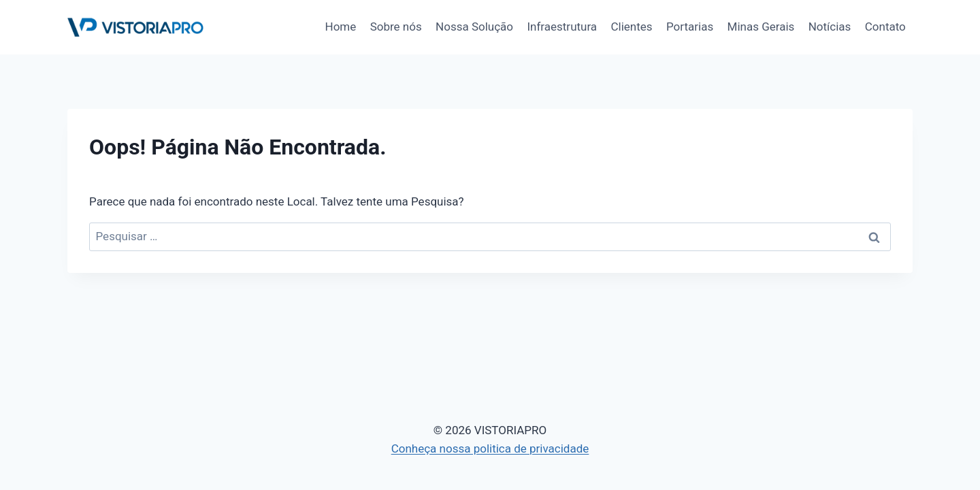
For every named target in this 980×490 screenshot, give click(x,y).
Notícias (830, 27)
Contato (885, 27)
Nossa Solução (474, 27)
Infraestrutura (562, 27)
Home (341, 27)
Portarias (690, 27)
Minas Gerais (761, 27)
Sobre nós (396, 27)
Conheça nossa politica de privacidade (490, 448)
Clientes (632, 27)
